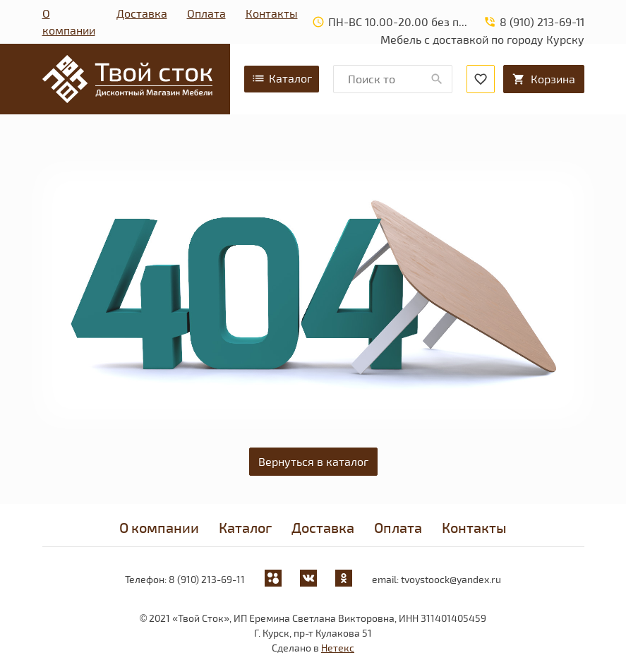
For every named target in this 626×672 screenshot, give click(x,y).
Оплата (206, 13)
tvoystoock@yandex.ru (451, 579)
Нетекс (338, 648)
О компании (69, 22)
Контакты (272, 13)
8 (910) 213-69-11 (207, 579)
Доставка (142, 13)
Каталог (282, 78)
